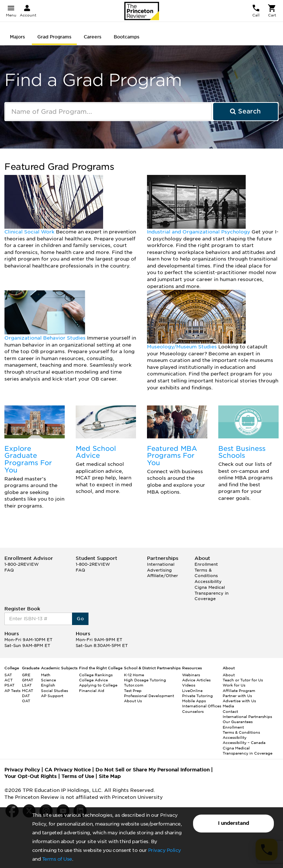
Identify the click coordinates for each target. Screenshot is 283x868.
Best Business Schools (242, 452)
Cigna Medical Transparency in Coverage (212, 593)
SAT (8, 675)
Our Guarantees (238, 722)
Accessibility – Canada (244, 742)
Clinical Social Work (30, 232)
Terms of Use (57, 859)
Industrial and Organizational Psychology (199, 232)
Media (228, 706)
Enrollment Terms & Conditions (206, 570)
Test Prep (133, 691)
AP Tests (12, 691)
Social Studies (54, 691)
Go (80, 619)
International (161, 564)
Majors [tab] (17, 37)
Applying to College (98, 685)
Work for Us (234, 685)
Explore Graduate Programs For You (28, 459)
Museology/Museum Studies (183, 347)
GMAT (28, 680)
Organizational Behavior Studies (46, 338)
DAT (26, 696)
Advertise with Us (239, 701)
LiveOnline (192, 691)
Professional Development (149, 696)
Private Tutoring (197, 696)
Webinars (191, 675)
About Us (133, 701)
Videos (189, 685)
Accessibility (208, 581)
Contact (230, 711)
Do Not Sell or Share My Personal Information (152, 770)
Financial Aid (92, 691)
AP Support (52, 696)
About (229, 675)
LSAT (27, 685)
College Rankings (96, 675)
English (48, 685)
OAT (26, 701)
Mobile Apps (194, 701)
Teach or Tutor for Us (243, 680)
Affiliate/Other (163, 576)
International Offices (202, 706)
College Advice (93, 680)
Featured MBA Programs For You (172, 456)
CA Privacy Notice (68, 770)
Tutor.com (134, 685)
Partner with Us (237, 696)
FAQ (9, 570)
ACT (9, 680)
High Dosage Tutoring (145, 680)
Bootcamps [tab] (127, 37)
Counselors (193, 711)
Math (46, 675)
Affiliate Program (239, 691)
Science (48, 680)
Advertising (159, 570)
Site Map (110, 776)
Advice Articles (196, 680)
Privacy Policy (165, 850)
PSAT (10, 685)
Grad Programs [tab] (54, 37)
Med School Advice (96, 452)
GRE (26, 675)
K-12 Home (134, 675)
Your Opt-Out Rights (31, 776)
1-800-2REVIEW (22, 564)
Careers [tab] (93, 37)
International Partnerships (247, 717)
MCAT (28, 691)
